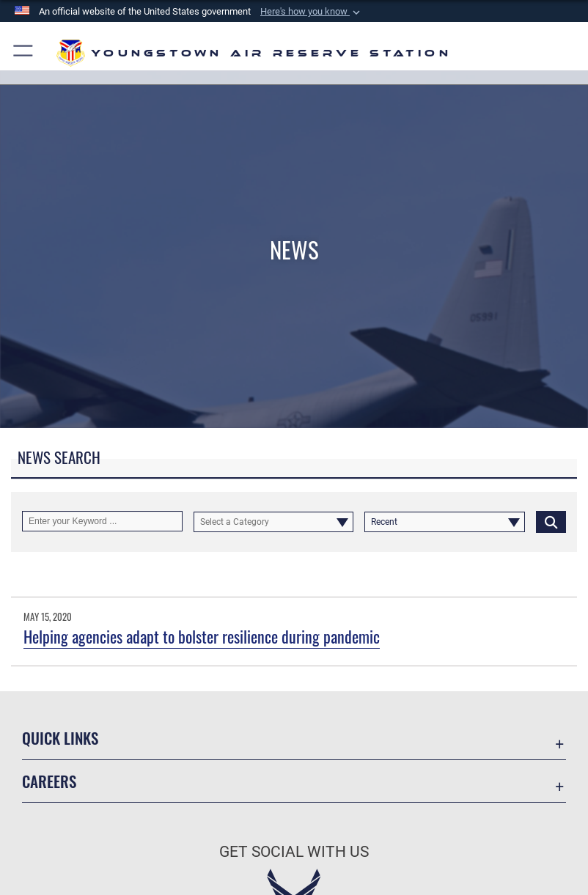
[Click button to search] (551, 521)
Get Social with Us (294, 852)
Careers (49, 781)
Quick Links (60, 738)
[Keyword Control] (102, 521)
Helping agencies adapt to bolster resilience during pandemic (202, 636)
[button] (312, 12)
